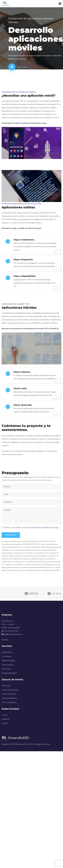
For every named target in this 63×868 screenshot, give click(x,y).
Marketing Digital (8, 661)
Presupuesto (11, 535)
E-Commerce (7, 656)
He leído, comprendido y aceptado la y (31, 528)
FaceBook (6, 719)
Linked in (5, 723)
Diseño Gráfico (7, 665)
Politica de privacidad (10, 690)
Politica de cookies (9, 694)
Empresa (5, 640)
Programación (7, 652)
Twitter (5, 715)
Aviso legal (6, 686)
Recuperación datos (9, 673)
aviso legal (54, 528)
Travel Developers (9, 702)
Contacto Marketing (9, 698)
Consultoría (6, 669)
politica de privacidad (40, 528)
